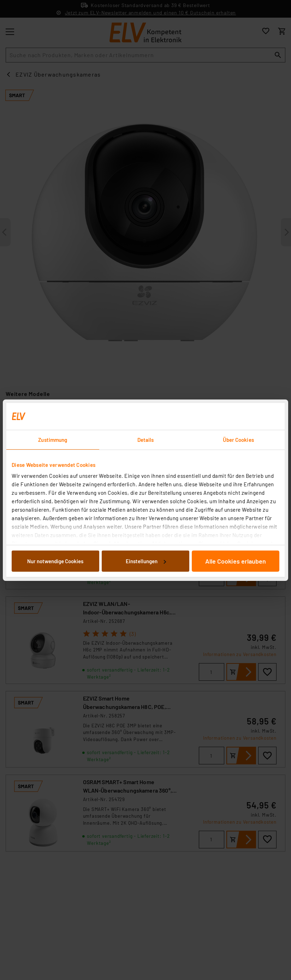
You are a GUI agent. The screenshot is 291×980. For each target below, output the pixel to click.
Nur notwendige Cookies (55, 561)
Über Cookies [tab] (238, 440)
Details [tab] (146, 440)
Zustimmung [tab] (53, 440)
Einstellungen (146, 561)
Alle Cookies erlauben (236, 561)
